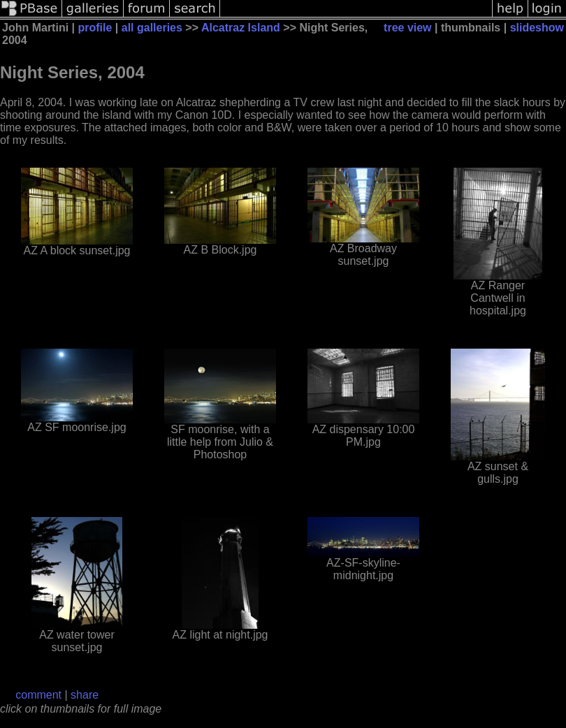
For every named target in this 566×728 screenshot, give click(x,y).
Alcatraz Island (241, 28)
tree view (407, 28)
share (85, 695)
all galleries (152, 28)
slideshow (537, 28)
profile (95, 28)
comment (38, 695)
